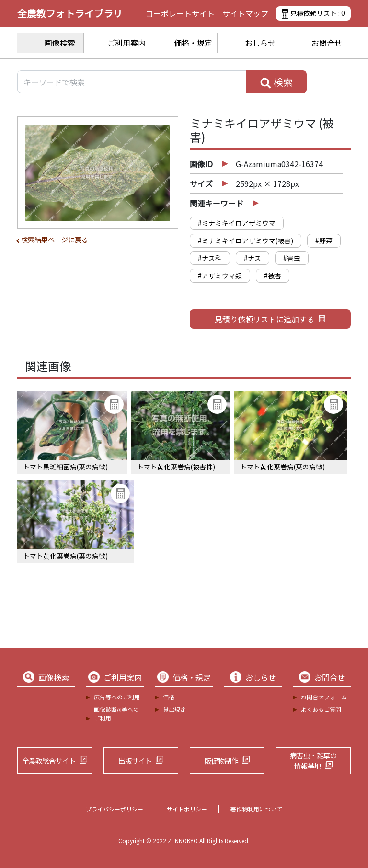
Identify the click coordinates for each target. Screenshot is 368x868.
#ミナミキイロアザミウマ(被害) (246, 240)
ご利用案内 (126, 43)
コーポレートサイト (180, 13)
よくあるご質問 (321, 709)
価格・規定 (193, 43)
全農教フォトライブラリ (70, 13)
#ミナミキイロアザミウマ (237, 223)
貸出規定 (174, 709)
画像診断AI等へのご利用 (116, 714)
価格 (169, 697)
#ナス (253, 258)
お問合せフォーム (324, 697)
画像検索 (60, 43)
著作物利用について (256, 809)
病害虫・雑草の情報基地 (313, 760)
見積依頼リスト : (313, 13)
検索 (276, 82)
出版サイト (135, 760)
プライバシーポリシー (115, 809)
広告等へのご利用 (117, 697)
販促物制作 (221, 760)
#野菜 (324, 240)
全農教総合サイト (49, 760)
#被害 (273, 275)
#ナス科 (210, 258)
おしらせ (260, 43)
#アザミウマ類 (220, 275)
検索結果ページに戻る (55, 240)
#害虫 (292, 258)
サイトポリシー (187, 809)
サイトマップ (245, 13)
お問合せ (327, 43)
